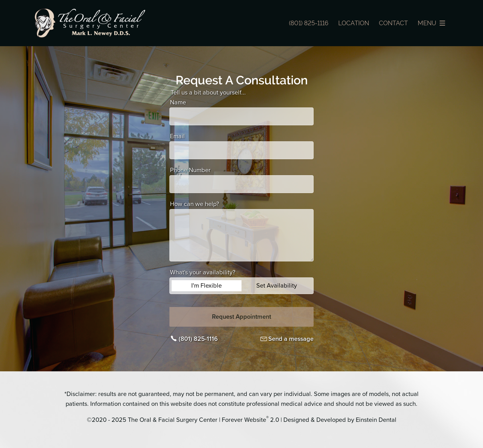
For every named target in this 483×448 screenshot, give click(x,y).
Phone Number (190, 170)
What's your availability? (203, 272)
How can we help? (195, 204)
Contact (393, 23)
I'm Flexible (207, 286)
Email (177, 136)
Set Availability (277, 286)
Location (354, 23)
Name (178, 103)
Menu (433, 23)
